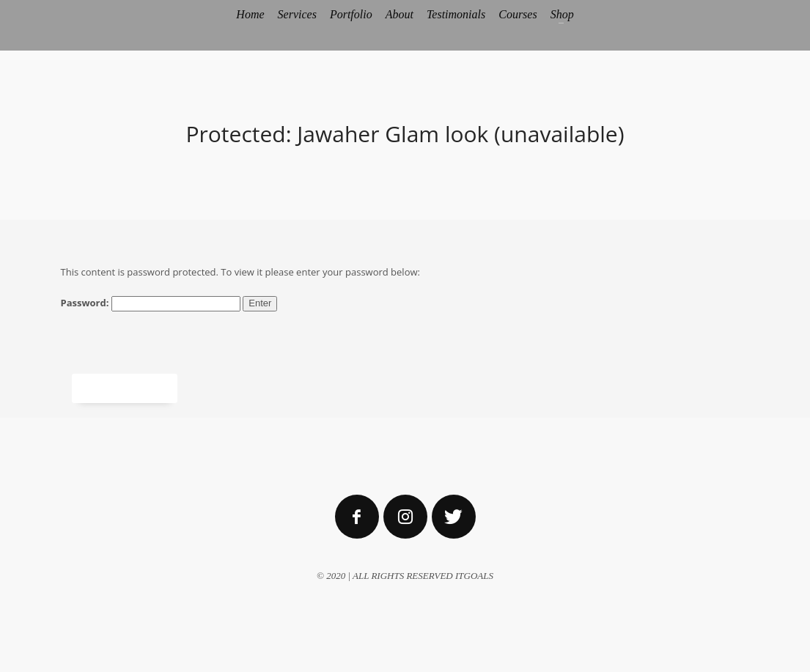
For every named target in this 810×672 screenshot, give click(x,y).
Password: (151, 304)
